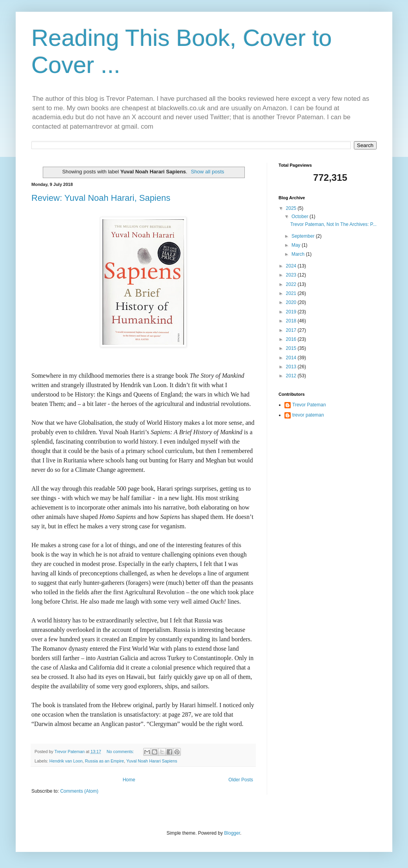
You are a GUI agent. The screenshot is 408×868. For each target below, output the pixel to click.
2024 (292, 266)
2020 (292, 302)
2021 (292, 293)
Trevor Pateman (309, 405)
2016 (292, 339)
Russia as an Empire (104, 761)
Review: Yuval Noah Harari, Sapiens (101, 198)
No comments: (121, 752)
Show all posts (207, 172)
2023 (292, 275)
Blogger (232, 833)
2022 (292, 284)
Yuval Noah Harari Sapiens (152, 761)
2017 (292, 330)
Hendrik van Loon (66, 761)
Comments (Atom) (79, 791)
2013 (292, 367)
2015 (292, 348)
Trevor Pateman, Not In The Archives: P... (333, 224)
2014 (292, 358)
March (299, 254)
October (301, 217)
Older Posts (241, 780)
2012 (292, 376)
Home (129, 780)
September (304, 236)
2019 (292, 312)
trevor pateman (308, 415)
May (297, 245)
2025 (292, 208)
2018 (292, 321)
